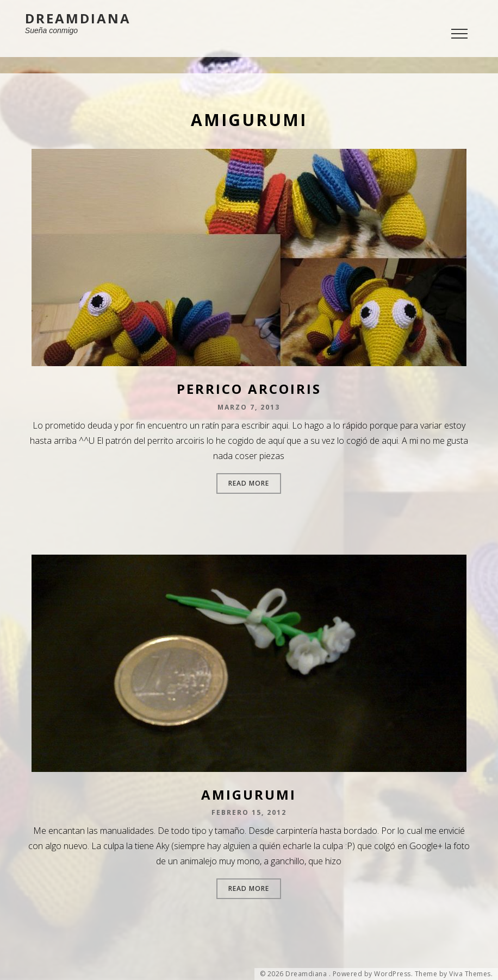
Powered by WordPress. (373, 974)
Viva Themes (470, 974)
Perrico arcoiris (249, 389)
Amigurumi (249, 794)
